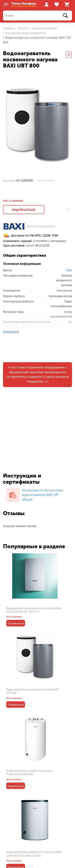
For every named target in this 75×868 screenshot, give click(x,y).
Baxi (69, 270)
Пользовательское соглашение (25, 858)
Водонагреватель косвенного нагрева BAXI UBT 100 (53, 789)
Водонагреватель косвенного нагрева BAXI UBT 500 (19, 789)
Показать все (11, 332)
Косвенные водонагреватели (26, 33)
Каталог (23, 28)
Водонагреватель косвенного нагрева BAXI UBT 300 (53, 612)
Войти (46, 4)
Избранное (57, 5)
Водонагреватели (44, 28)
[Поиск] (37, 16)
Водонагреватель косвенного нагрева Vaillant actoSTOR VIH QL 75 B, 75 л (19, 614)
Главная (8, 28)
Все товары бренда (41, 227)
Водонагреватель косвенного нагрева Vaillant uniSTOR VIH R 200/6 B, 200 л (54, 702)
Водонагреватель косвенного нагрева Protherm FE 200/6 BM (20, 700)
